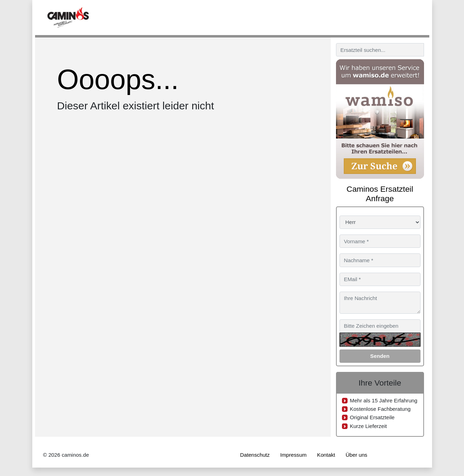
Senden (380, 356)
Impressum (293, 455)
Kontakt (326, 455)
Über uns (357, 455)
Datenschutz (255, 455)
